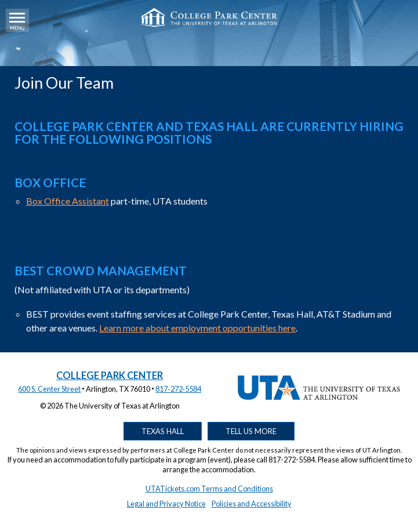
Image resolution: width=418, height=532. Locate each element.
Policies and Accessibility (252, 504)
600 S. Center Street (49, 389)
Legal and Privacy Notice (166, 504)
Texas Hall (163, 431)
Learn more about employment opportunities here (197, 328)
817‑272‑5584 (178, 389)
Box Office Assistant (68, 201)
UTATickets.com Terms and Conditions (209, 489)
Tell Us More (251, 431)
